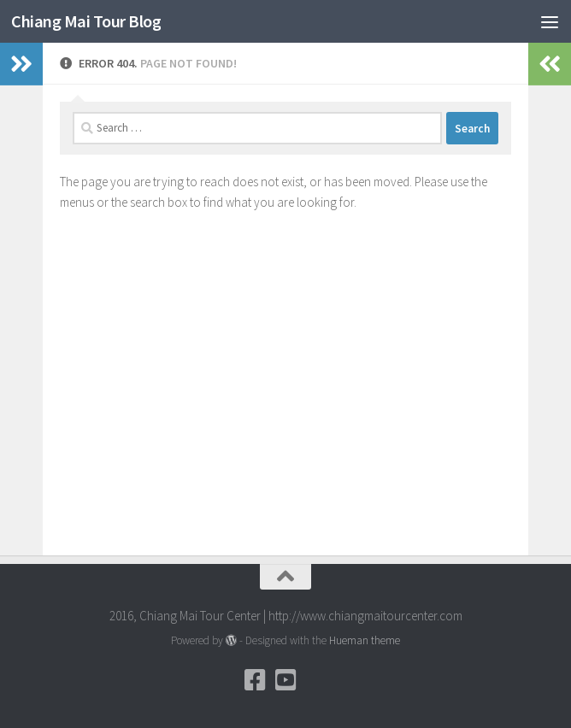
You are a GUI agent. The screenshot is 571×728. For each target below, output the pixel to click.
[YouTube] (285, 680)
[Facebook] (255, 680)
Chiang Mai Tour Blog (91, 21)
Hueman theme (365, 640)
